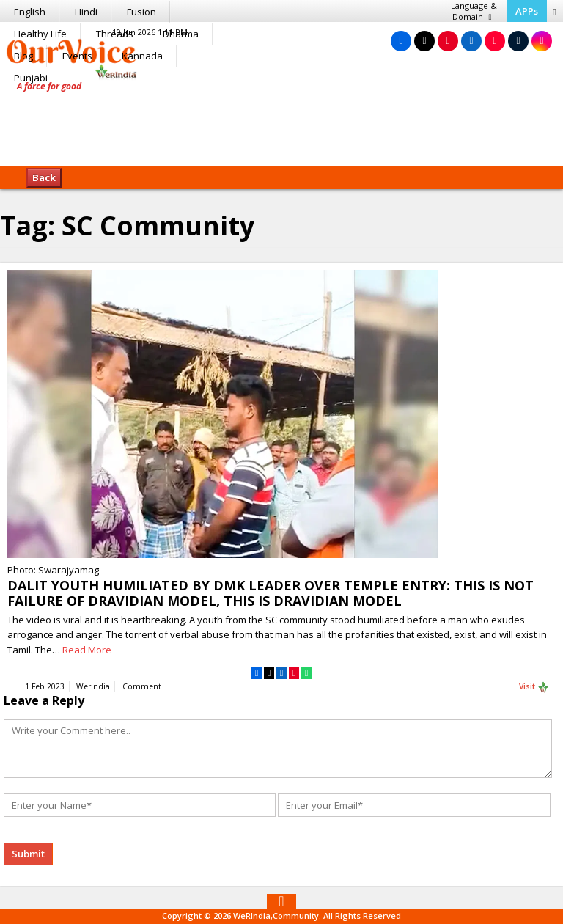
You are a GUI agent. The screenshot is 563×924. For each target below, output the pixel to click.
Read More (87, 650)
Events (77, 56)
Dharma (181, 34)
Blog (23, 56)
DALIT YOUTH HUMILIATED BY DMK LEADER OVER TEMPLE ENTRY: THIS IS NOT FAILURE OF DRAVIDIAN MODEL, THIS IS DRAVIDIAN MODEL (271, 593)
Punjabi (31, 78)
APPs (527, 11)
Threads (115, 34)
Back (44, 177)
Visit (534, 687)
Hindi (86, 12)
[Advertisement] (281, 121)
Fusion (141, 12)
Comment (142, 686)
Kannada (142, 56)
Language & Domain (474, 11)
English (30, 12)
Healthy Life (40, 34)
